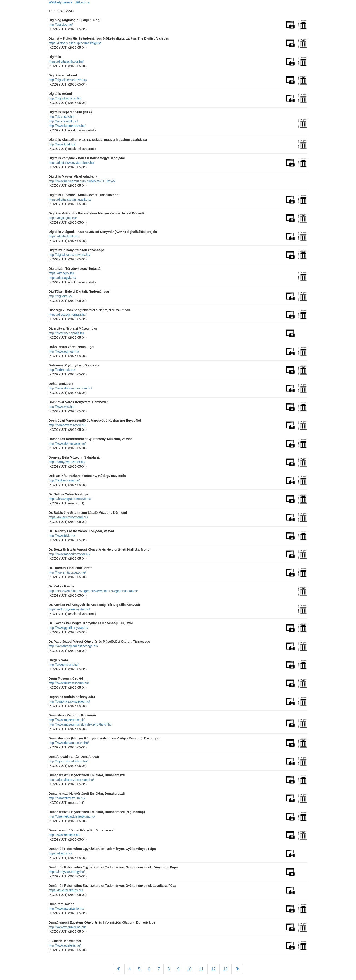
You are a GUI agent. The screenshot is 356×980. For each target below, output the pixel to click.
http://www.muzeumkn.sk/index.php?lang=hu (80, 724)
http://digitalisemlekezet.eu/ (68, 80)
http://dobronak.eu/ (62, 370)
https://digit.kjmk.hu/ (63, 218)
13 (225, 969)
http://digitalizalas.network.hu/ (69, 255)
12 (213, 969)
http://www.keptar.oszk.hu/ (67, 126)
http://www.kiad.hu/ (62, 144)
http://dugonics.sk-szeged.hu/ (69, 701)
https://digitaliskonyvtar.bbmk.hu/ (72, 163)
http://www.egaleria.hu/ (65, 945)
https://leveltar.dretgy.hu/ (66, 890)
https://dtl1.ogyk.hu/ (62, 278)
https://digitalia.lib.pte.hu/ (66, 61)
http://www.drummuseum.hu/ (69, 683)
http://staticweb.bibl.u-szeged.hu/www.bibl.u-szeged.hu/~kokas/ (93, 591)
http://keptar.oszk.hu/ (63, 121)
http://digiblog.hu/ (61, 25)
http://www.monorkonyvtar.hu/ (69, 554)
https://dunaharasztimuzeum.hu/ (71, 780)
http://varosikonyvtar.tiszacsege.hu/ (73, 646)
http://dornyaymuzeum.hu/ (67, 462)
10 (189, 969)
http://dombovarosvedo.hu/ (67, 425)
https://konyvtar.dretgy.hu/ (67, 872)
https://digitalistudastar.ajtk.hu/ (70, 199)
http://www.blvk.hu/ (62, 536)
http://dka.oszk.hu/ (62, 117)
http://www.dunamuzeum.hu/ (69, 743)
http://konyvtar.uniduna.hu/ (67, 927)
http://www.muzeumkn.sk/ (67, 720)
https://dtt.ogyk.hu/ (62, 273)
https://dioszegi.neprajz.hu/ (68, 315)
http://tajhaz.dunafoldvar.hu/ (68, 761)
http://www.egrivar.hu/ (64, 351)
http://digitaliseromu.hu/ (65, 98)
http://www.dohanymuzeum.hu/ (70, 388)
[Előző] (119, 969)
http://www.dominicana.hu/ (67, 443)
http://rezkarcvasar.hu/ (64, 480)
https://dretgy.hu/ (60, 853)
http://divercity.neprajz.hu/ (67, 333)
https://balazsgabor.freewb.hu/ (70, 499)
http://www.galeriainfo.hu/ (66, 909)
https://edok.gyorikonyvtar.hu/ (69, 609)
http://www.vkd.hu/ (62, 407)
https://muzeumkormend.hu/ (68, 517)
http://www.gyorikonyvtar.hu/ (68, 628)
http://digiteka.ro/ (60, 296)
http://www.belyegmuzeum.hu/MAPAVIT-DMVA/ (82, 181)
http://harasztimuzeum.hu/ (67, 798)
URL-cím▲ (83, 2)
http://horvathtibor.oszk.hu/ (67, 572)
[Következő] (237, 969)
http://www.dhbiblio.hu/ (64, 835)
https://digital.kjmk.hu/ (64, 236)
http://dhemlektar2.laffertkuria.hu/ (72, 816)
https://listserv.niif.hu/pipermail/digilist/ (75, 43)
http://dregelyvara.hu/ (64, 665)
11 (201, 969)
